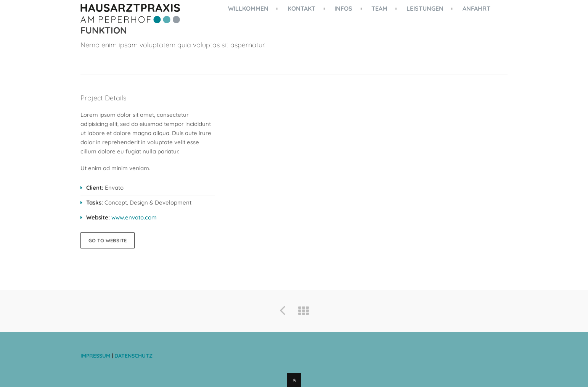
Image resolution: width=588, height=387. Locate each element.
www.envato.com (134, 217)
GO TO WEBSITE (108, 240)
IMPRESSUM (96, 356)
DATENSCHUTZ (133, 356)
